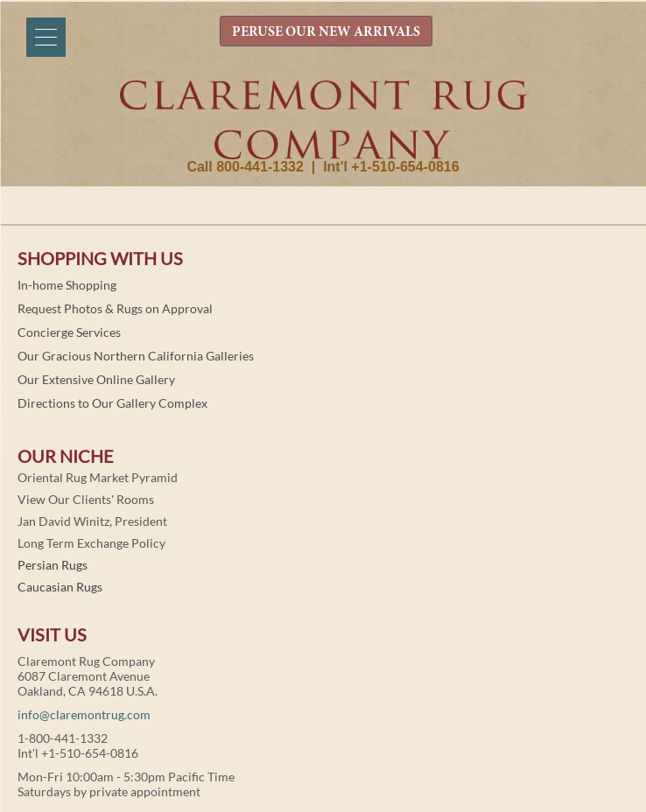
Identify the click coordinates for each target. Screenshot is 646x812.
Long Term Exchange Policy (91, 543)
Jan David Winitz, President (92, 521)
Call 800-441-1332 (245, 167)
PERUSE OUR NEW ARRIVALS (326, 32)
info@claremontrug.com (84, 714)
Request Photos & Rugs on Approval (115, 308)
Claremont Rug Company (323, 120)
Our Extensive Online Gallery (96, 379)
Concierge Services (69, 332)
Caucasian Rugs (60, 587)
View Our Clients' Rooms (86, 499)
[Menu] (46, 37)
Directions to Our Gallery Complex (112, 403)
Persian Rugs (53, 565)
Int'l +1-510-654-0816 (391, 167)
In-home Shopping (67, 285)
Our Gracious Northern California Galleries (136, 356)
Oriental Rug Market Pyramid (98, 477)
